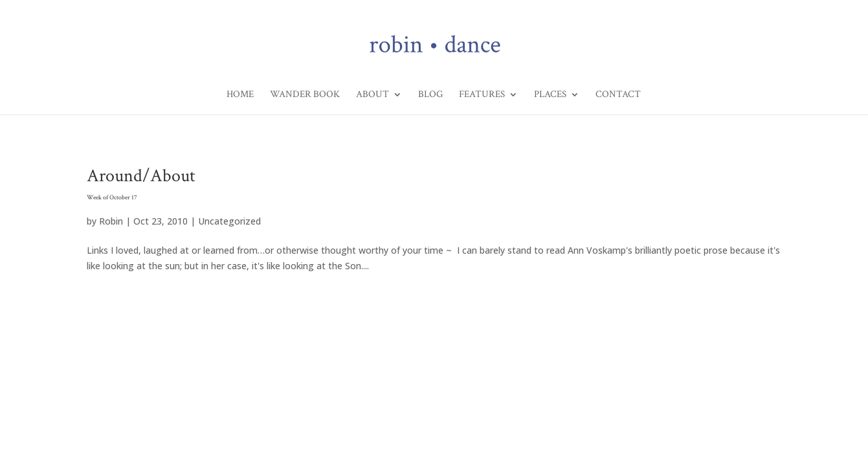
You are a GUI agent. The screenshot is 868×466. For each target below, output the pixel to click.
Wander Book (305, 95)
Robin (111, 221)
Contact (618, 95)
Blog (430, 95)
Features (482, 95)
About (373, 95)
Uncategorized (229, 221)
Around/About (434, 185)
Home (240, 95)
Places (550, 95)
